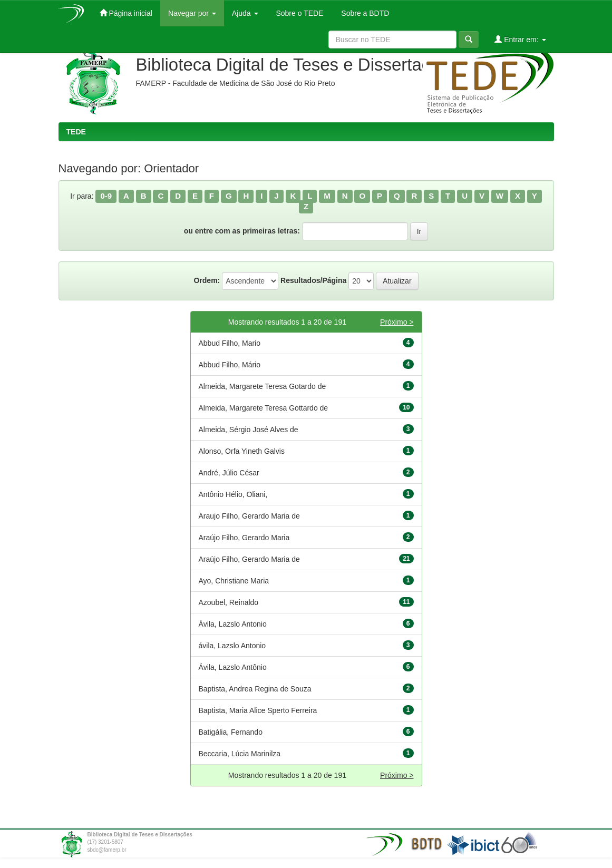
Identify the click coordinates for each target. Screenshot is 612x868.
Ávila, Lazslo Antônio (233, 667)
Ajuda (245, 13)
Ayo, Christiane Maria (234, 581)
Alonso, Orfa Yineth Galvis (242, 451)
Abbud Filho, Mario (230, 343)
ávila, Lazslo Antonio (232, 646)
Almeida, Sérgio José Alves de (249, 430)
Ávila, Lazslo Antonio (233, 624)
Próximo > (397, 322)
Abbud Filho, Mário (230, 365)
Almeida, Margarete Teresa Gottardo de (264, 408)
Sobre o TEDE (299, 13)
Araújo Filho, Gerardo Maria (244, 538)
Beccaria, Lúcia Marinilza (240, 754)
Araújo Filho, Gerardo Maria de (249, 559)
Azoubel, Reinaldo (229, 602)
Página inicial (126, 13)
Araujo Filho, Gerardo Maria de (249, 516)
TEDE (76, 132)
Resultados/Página (313, 280)
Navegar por (192, 13)
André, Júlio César (229, 473)
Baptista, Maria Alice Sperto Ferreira (258, 710)
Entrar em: (520, 39)
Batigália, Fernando (231, 732)
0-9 (106, 196)
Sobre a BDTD (364, 13)
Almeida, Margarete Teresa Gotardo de (263, 386)
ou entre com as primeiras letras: (242, 231)
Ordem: (207, 280)
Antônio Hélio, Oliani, (233, 494)
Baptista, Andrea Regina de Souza (255, 689)
